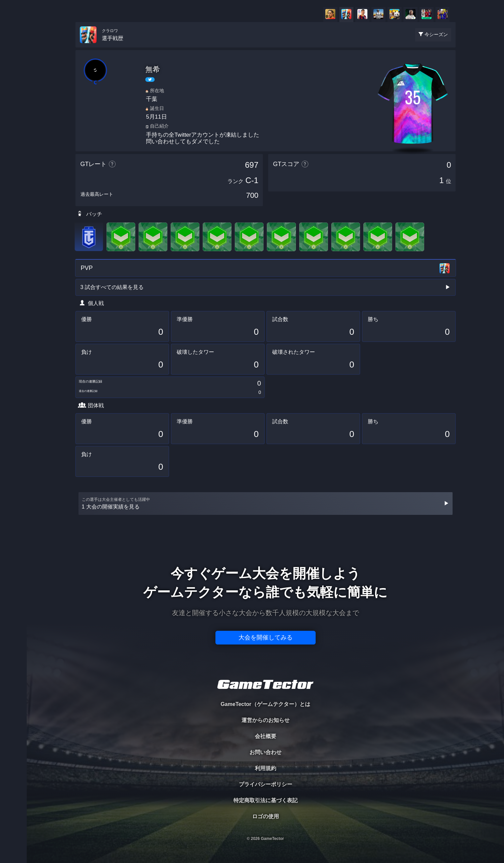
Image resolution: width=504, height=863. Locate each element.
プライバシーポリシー (266, 784)
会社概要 (266, 736)
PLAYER (14, 75)
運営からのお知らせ (266, 720)
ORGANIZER (13, 102)
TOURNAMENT (13, 47)
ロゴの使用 (266, 816)
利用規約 (266, 768)
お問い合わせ (266, 752)
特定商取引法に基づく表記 (266, 800)
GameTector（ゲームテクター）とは (265, 704)
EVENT (13, 157)
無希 (153, 69)
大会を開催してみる (266, 637)
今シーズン (436, 34)
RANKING (13, 129)
